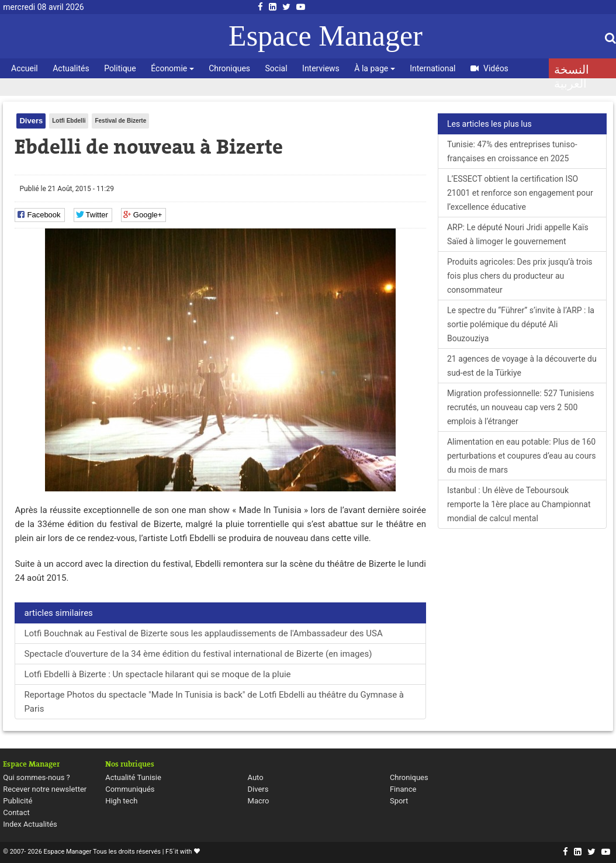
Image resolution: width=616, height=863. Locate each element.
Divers (31, 121)
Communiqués (130, 789)
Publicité (18, 801)
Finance (403, 789)
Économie (172, 68)
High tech (121, 801)
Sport (399, 801)
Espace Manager (326, 36)
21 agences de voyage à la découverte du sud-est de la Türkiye (522, 366)
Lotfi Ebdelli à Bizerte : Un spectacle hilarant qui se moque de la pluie (157, 674)
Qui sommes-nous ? (36, 777)
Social (276, 68)
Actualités (71, 68)
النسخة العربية (572, 71)
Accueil (25, 68)
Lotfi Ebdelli (69, 121)
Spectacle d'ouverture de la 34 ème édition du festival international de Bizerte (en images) (198, 654)
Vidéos (489, 68)
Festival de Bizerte (120, 121)
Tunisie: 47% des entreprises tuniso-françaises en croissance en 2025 (512, 151)
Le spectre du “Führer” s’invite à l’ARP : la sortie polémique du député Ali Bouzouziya (521, 324)
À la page (374, 68)
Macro (259, 801)
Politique (120, 68)
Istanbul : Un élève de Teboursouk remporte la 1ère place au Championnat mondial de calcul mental (519, 504)
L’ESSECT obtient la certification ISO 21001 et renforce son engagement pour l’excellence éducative (520, 193)
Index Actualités (30, 824)
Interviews (321, 68)
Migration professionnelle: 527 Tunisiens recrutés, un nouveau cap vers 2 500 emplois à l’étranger (521, 407)
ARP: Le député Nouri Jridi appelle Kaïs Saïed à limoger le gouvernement (518, 234)
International (432, 68)
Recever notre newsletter (45, 789)
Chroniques (229, 68)
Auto (256, 777)
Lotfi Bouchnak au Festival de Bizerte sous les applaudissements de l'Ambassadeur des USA (203, 633)
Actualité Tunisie (133, 777)
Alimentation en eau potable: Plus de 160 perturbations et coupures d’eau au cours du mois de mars (521, 456)
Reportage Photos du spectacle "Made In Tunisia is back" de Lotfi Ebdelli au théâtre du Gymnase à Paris (214, 702)
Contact (16, 812)
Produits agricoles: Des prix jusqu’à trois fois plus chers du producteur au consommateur (520, 276)
